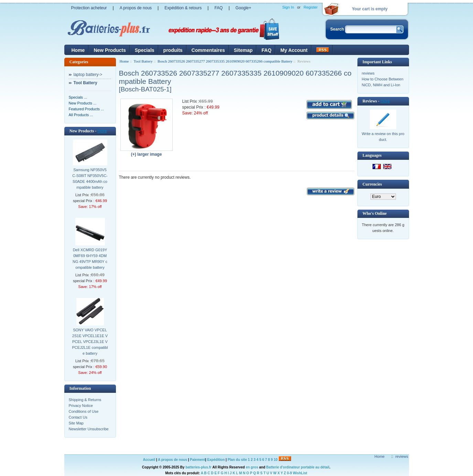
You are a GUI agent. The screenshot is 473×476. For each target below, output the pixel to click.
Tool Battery (143, 61)
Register (311, 7)
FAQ (218, 8)
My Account (294, 50)
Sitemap (243, 50)
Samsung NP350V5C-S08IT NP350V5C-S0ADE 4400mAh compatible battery (90, 179)
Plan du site (237, 460)
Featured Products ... (87, 109)
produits (173, 50)
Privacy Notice (81, 406)
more (102, 131)
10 (276, 460)
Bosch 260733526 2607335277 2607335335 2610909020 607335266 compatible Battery (225, 61)
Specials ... (78, 97)
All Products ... (81, 115)
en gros (252, 467)
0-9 (289, 473)
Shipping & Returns (85, 400)
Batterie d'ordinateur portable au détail (298, 467)
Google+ (244, 8)
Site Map (76, 423)
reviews (368, 73)
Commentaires (208, 50)
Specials (145, 50)
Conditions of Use (84, 411)
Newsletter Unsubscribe (89, 429)
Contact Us (78, 417)
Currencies (372, 184)
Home (78, 50)
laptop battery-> (88, 75)
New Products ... (83, 103)
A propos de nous (136, 8)
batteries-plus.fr (198, 467)
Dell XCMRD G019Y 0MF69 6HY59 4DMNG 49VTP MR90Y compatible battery (90, 259)
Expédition (216, 460)
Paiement (197, 460)
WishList (300, 473)
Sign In (288, 7)
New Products (110, 50)
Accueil (149, 460)
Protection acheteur (89, 8)
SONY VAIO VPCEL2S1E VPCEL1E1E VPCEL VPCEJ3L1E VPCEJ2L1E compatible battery (90, 342)
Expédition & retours (183, 8)
